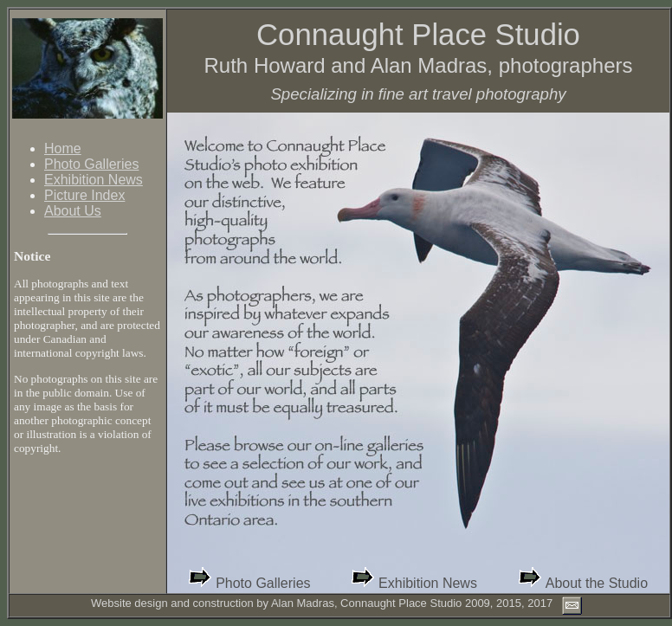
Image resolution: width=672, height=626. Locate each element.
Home (63, 148)
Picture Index (84, 195)
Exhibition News (94, 180)
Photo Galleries (91, 164)
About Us (73, 211)
